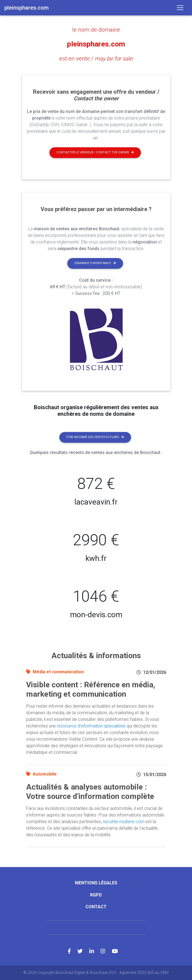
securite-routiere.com (124, 821)
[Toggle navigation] (180, 8)
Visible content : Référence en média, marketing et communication (91, 689)
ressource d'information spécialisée (91, 726)
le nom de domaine (96, 30)
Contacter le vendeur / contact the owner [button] (95, 152)
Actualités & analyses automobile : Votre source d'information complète (90, 791)
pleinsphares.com (96, 44)
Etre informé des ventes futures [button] (95, 437)
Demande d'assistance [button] (95, 263)
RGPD (96, 895)
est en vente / (96, 59)
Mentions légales (96, 883)
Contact (96, 906)
